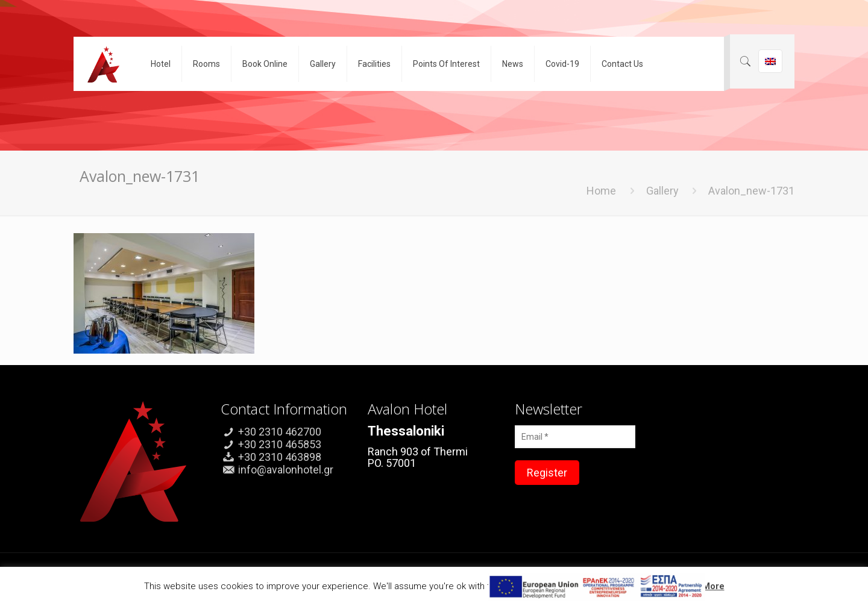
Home (601, 191)
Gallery (662, 191)
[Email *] (575, 437)
